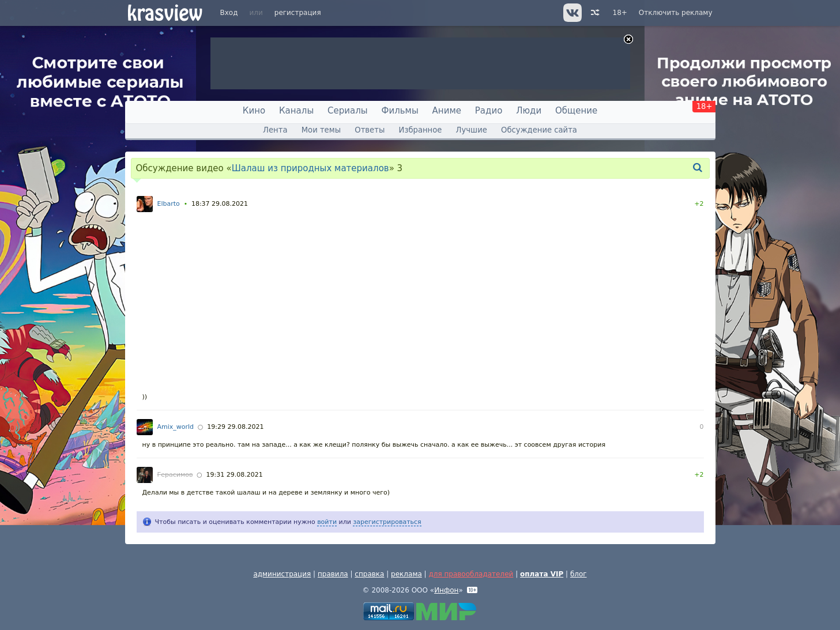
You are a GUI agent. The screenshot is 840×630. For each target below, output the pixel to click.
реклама (406, 574)
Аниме (447, 111)
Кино (254, 111)
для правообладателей (471, 574)
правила (333, 574)
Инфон (446, 590)
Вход (229, 13)
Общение (576, 111)
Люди (529, 111)
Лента (275, 130)
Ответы (370, 130)
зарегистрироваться (387, 522)
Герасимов (175, 475)
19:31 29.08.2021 (235, 475)
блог (579, 574)
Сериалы (348, 111)
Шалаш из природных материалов (310, 168)
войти (327, 522)
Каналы (296, 111)
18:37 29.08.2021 (220, 204)
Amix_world (176, 427)
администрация (282, 574)
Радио (489, 111)
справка (369, 574)
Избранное (421, 130)
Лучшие (472, 130)
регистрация (298, 13)
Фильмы (400, 111)
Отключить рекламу (676, 13)
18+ (620, 13)
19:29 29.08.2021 (235, 427)
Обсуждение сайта (539, 130)
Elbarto (169, 204)
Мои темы (321, 130)
